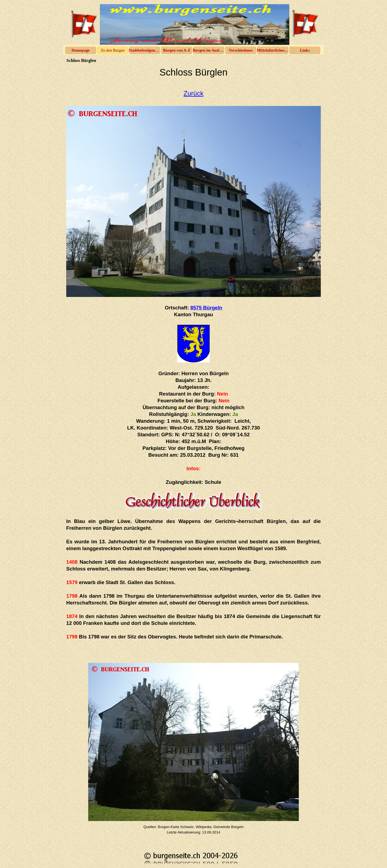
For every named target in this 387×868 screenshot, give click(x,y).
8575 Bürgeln (206, 308)
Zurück (193, 93)
